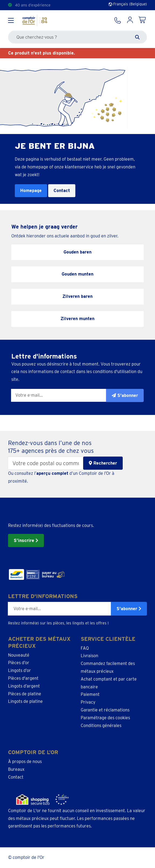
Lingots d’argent (24, 686)
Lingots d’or (20, 670)
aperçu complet (52, 473)
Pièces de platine (25, 694)
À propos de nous (25, 762)
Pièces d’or (19, 663)
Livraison (89, 656)
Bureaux (16, 769)
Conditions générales (101, 726)
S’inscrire (26, 540)
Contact (62, 191)
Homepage (31, 191)
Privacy (88, 702)
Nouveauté (19, 655)
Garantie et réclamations (105, 710)
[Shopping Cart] (143, 20)
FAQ (85, 648)
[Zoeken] (137, 37)
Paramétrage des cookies (105, 718)
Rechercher (103, 463)
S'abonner (129, 609)
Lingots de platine (25, 701)
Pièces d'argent (23, 678)
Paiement (90, 694)
